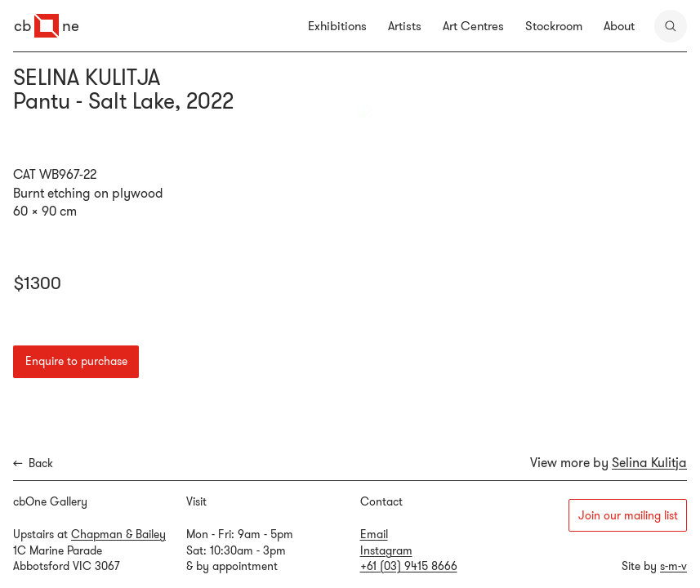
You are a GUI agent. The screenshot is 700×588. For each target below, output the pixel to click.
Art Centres (473, 26)
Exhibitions (337, 26)
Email (374, 534)
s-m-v (673, 566)
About (619, 26)
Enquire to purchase (76, 361)
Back (33, 463)
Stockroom (554, 26)
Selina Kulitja (649, 462)
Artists (405, 26)
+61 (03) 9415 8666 (409, 566)
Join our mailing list (628, 515)
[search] (671, 26)
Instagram (386, 550)
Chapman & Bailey (118, 534)
